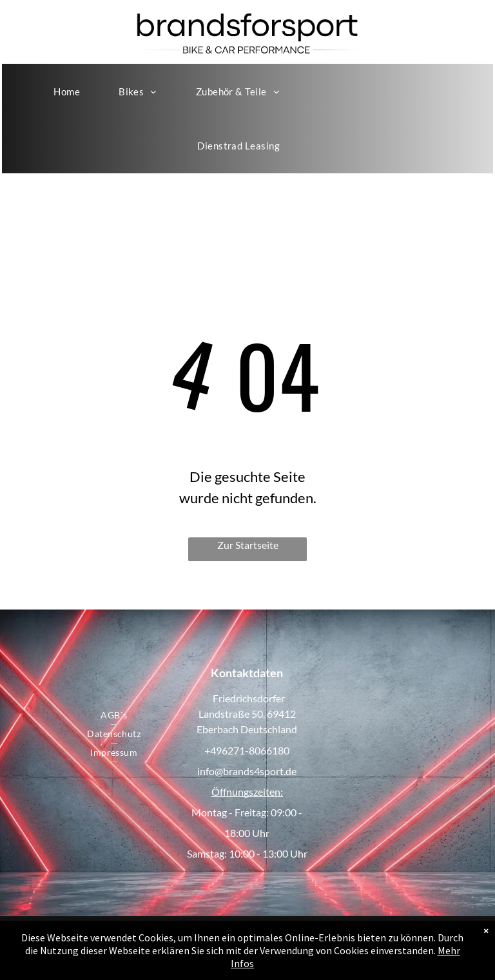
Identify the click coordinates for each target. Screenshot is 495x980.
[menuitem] (67, 91)
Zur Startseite (248, 545)
